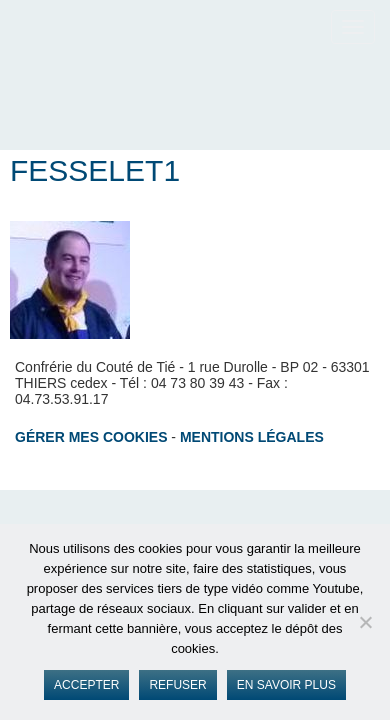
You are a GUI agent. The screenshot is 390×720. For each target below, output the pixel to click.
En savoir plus (286, 685)
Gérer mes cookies (91, 437)
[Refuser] (365, 622)
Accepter (86, 685)
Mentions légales (252, 437)
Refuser (177, 685)
